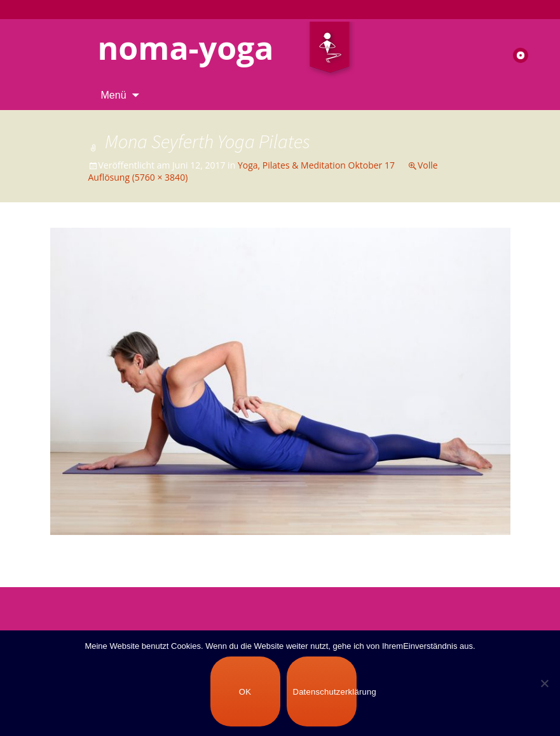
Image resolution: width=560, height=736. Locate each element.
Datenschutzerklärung (325, 692)
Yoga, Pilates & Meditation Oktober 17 (316, 165)
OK (245, 692)
